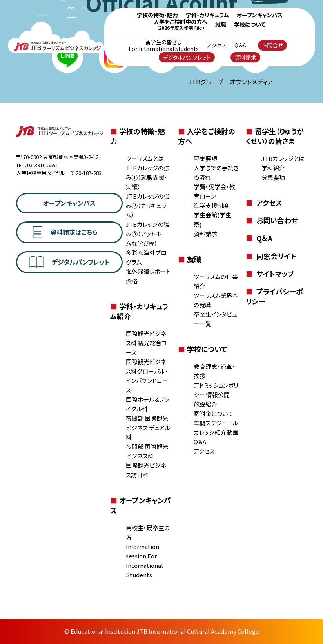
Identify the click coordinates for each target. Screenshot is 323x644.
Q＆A (240, 45)
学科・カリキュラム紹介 (139, 311)
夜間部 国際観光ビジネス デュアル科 (148, 428)
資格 (132, 281)
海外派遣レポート (148, 271)
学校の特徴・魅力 (157, 15)
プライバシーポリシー (274, 296)
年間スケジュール (216, 423)
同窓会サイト (271, 256)
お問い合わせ (272, 220)
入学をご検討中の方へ (181, 25)
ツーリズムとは (145, 158)
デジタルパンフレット (187, 57)
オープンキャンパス (260, 15)
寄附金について (213, 413)
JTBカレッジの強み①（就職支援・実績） (148, 177)
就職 (221, 25)
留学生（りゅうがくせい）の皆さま (275, 136)
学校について (250, 25)
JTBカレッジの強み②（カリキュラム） (148, 205)
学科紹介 (273, 168)
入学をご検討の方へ (207, 136)
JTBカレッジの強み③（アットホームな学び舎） (148, 234)
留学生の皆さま (164, 46)
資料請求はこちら (65, 232)
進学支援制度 (211, 205)
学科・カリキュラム (207, 15)
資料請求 (245, 57)
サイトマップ (270, 274)
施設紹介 (205, 404)
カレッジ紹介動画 (216, 432)
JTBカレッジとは (283, 158)
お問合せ (272, 45)
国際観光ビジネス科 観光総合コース (146, 343)
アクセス (217, 45)
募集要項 (205, 158)
